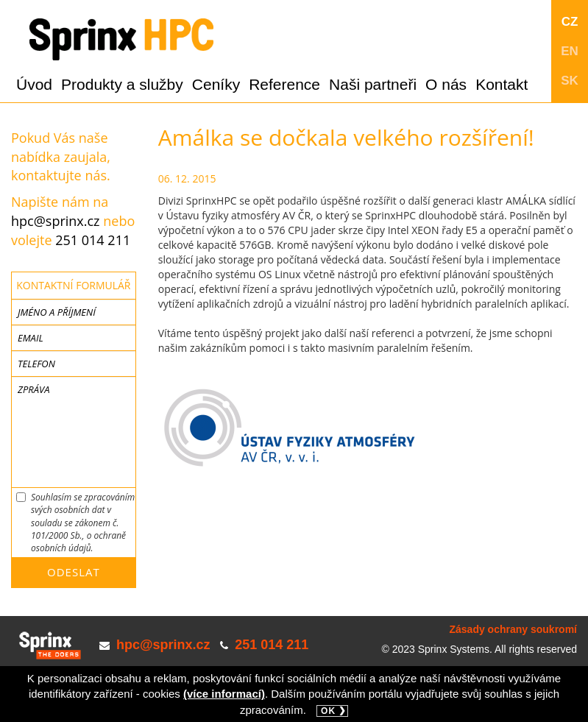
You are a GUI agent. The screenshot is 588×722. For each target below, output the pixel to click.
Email (31, 338)
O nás (446, 84)
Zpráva (33, 389)
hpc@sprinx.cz (56, 221)
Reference (284, 84)
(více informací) (224, 694)
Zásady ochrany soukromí (513, 629)
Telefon (36, 364)
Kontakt (502, 84)
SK (570, 81)
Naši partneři (373, 84)
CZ (570, 22)
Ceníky (216, 84)
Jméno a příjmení (57, 312)
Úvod (34, 84)
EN (570, 51)
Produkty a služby (122, 84)
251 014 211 (93, 240)
